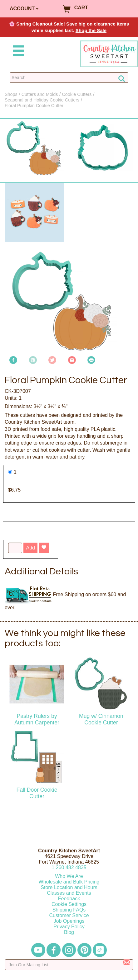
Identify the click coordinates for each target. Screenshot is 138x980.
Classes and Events (69, 893)
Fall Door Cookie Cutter (37, 793)
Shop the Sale (91, 30)
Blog (69, 932)
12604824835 (69, 867)
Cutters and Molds (40, 94)
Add (30, 548)
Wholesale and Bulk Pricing (69, 882)
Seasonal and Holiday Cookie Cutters (42, 100)
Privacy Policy (69, 927)
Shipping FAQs (69, 910)
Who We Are (69, 876)
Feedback (69, 899)
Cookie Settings (69, 904)
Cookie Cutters (77, 94)
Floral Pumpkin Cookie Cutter (34, 106)
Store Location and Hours (69, 887)
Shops (11, 94)
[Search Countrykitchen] (69, 78)
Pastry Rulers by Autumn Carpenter (37, 719)
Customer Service (69, 915)
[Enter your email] (69, 965)
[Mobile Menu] (17, 52)
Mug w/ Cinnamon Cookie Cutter (101, 719)
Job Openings (69, 921)
